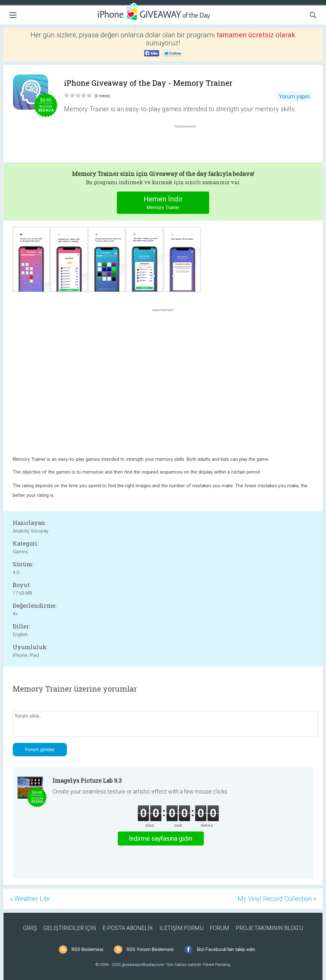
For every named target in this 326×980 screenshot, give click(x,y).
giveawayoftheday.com (143, 965)
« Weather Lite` (31, 899)
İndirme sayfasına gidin (161, 838)
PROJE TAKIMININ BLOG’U (269, 928)
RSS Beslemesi (87, 949)
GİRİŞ (30, 928)
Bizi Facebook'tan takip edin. (227, 949)
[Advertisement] (188, 145)
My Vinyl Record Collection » (277, 899)
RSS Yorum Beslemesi (150, 949)
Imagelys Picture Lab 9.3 (87, 780)
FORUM (220, 928)
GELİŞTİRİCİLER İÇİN (70, 928)
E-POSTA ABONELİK (128, 928)
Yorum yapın (294, 96)
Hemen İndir (163, 203)
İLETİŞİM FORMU (181, 928)
